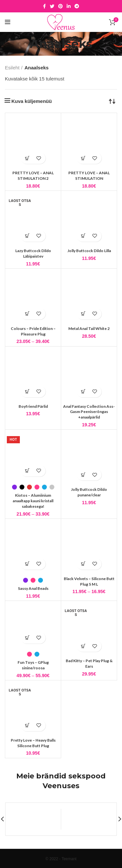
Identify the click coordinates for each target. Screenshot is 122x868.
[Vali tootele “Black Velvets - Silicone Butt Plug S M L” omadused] (83, 564)
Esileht (12, 68)
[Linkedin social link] (69, 6)
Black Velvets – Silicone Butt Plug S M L (89, 581)
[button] (27, 158)
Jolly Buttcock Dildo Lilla (89, 251)
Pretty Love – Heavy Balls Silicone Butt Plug (33, 743)
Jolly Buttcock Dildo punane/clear (89, 492)
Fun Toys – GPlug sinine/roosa (33, 665)
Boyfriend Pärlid (33, 406)
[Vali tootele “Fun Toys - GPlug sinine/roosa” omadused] (27, 638)
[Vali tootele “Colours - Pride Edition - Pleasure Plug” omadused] (27, 314)
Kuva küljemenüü (32, 101)
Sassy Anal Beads (33, 588)
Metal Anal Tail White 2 (89, 328)
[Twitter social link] (52, 6)
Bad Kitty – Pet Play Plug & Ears (89, 663)
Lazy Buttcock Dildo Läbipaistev (33, 253)
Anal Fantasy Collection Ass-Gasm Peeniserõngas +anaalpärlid (89, 412)
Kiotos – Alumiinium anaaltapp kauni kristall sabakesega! (33, 501)
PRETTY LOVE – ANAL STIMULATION (89, 176)
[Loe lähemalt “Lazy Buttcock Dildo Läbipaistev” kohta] (27, 236)
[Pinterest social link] (61, 6)
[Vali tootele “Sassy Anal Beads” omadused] (27, 564)
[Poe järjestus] (112, 101)
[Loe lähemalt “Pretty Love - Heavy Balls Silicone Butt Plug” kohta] (27, 726)
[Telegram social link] (77, 6)
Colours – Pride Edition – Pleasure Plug (33, 331)
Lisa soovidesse (39, 158)
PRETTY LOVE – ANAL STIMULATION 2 (33, 176)
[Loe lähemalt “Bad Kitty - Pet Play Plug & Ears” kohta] (83, 646)
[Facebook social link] (44, 6)
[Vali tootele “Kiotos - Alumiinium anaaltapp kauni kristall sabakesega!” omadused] (27, 471)
